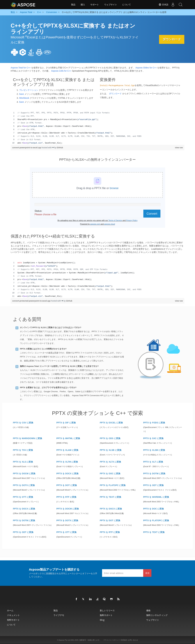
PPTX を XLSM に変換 (154, 450)
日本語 (163, 5)
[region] (97, 128)
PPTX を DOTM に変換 (154, 474)
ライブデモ (59, 615)
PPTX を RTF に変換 (66, 497)
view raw (179, 148)
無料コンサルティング (157, 615)
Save (21, 94)
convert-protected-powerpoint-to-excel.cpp (32, 301)
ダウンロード (171, 39)
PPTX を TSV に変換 (23, 450)
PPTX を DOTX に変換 (24, 485)
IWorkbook (24, 98)
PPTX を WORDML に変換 (156, 497)
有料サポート (13, 620)
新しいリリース (107, 610)
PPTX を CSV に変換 (23, 423)
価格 (148, 610)
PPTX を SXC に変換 (153, 438)
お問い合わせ (133, 640)
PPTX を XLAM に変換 (67, 450)
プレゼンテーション (29, 90)
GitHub (60, 148)
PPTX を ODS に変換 (110, 438)
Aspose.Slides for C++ (146, 68)
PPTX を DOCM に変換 (24, 474)
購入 (83, 5)
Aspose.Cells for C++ (61, 71)
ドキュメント (13, 615)
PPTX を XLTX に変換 (110, 462)
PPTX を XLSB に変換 (111, 450)
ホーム (10, 610)
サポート (95, 5)
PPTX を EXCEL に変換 (111, 423)
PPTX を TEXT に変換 (110, 497)
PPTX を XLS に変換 (23, 462)
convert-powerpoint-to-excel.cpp (27, 148)
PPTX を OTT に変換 (23, 497)
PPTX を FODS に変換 (154, 423)
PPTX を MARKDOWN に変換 (27, 438)
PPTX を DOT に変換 (67, 485)
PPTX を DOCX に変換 (67, 474)
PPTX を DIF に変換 (66, 423)
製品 (73, 5)
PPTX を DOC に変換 (110, 474)
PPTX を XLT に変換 (153, 462)
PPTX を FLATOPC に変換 (113, 485)
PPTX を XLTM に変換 (67, 462)
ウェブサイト (111, 5)
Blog (102, 620)
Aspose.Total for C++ (21, 68)
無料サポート (106, 615)
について (127, 5)
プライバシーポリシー (112, 640)
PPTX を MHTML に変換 (68, 438)
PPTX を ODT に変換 (153, 485)
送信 (147, 573)
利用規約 (124, 640)
